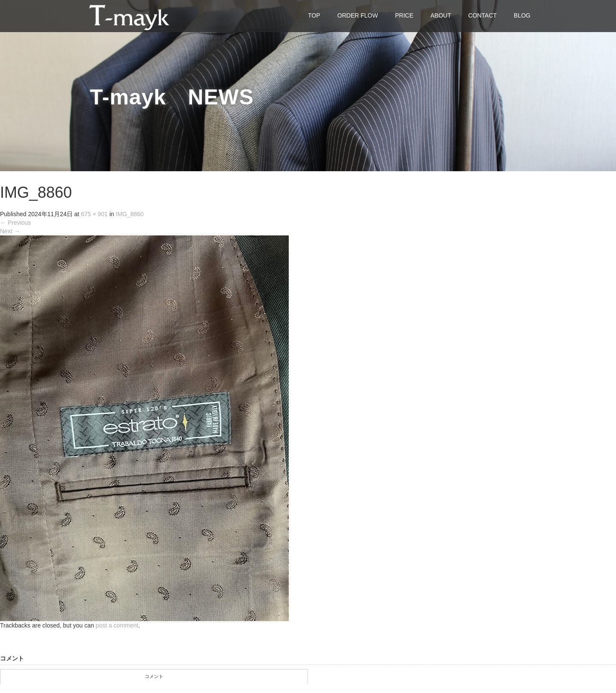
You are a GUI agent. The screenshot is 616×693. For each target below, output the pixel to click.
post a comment (117, 625)
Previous (15, 223)
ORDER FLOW (358, 15)
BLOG (522, 15)
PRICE (404, 15)
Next (10, 231)
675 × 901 (94, 214)
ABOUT (441, 15)
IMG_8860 (130, 214)
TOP (314, 15)
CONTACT (482, 15)
